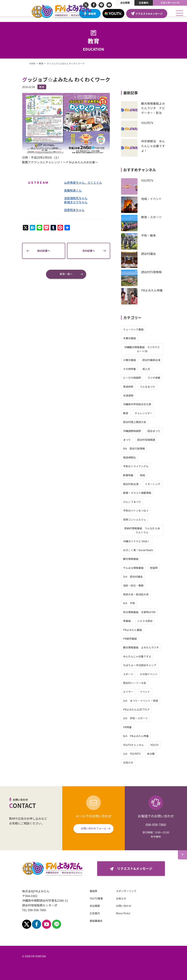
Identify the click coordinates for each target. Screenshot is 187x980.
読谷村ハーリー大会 (147, 683)
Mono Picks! (110, 913)
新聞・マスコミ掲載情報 (150, 493)
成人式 (159, 369)
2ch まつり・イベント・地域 (153, 701)
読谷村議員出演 (164, 360)
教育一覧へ (66, 276)
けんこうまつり (145, 502)
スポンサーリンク (170, 3)
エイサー (141, 692)
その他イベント (161, 674)
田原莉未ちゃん (72, 212)
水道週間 (141, 395)
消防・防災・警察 (146, 586)
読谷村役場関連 (159, 440)
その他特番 (142, 369)
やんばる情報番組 (146, 568)
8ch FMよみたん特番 (149, 736)
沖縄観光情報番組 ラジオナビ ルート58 (156, 349)
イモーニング (165, 484)
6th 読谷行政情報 (147, 448)
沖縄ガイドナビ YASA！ (149, 541)
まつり (140, 440)
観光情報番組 (144, 559)
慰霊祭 (167, 568)
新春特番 (141, 475)
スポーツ (141, 674)
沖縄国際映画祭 (145, 431)
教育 (29, 87)
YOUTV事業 (83, 898)
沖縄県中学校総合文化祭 (150, 404)
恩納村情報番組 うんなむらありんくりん (155, 530)
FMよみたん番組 (145, 630)
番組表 (92, 14)
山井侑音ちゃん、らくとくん (81, 185)
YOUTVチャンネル (146, 745)
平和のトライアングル (149, 466)
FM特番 (140, 727)
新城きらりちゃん (74, 204)
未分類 (164, 754)
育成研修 (141, 387)
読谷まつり (167, 431)
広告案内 (144, 3)
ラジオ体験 (167, 378)
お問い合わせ (111, 906)
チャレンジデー (156, 413)
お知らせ (141, 762)
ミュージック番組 (146, 329)
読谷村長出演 (144, 484)
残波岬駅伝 (142, 457)
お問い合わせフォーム (93, 828)
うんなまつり (160, 387)
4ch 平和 (142, 603)
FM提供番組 (143, 639)
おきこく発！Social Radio (151, 550)
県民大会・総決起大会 (149, 594)
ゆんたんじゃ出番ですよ (150, 656)
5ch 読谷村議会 (146, 577)
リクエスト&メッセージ (149, 14)
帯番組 (140, 621)
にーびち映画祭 (145, 378)
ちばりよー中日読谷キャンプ (152, 665)
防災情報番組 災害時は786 (152, 612)
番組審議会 (83, 921)
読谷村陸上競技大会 (147, 422)
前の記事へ (40, 253)
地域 (155, 475)
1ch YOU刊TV (145, 754)
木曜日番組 (142, 338)
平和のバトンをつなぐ (149, 510)
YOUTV (167, 745)
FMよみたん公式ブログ (149, 709)
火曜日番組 (142, 360)
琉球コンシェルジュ (147, 519)
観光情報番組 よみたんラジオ (154, 647)
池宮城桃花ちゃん (74, 200)
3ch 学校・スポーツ (148, 718)
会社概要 (125, 3)
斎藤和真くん (71, 192)
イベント (158, 692)
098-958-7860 (156, 824)
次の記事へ (92, 253)
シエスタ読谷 (158, 621)
